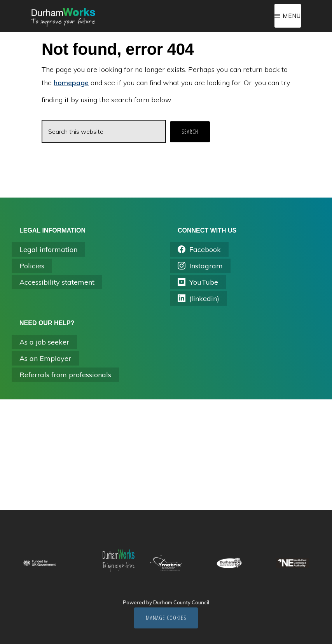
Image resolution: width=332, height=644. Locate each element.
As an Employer (45, 358)
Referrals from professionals (65, 375)
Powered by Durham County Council (166, 602)
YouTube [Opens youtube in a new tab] (198, 282)
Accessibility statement (57, 282)
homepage (71, 83)
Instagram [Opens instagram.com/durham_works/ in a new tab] (200, 266)
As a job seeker (44, 342)
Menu (292, 16)
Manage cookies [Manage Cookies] (166, 618)
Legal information (48, 249)
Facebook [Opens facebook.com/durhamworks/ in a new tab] (199, 249)
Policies (32, 266)
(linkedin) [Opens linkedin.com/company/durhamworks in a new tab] (198, 298)
